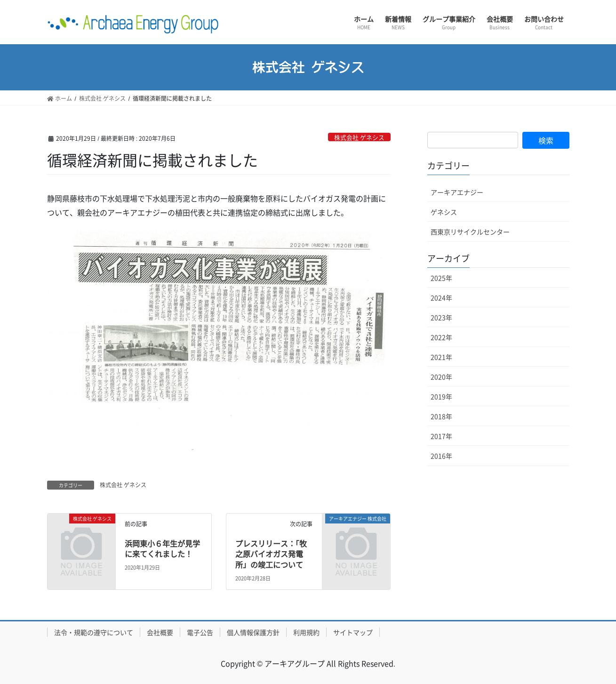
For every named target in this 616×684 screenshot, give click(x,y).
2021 (441, 357)
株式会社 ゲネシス (359, 137)
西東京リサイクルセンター (470, 232)
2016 (441, 456)
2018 (441, 416)
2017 (441, 436)
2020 (441, 377)
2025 (441, 278)
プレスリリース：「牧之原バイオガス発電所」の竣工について (271, 554)
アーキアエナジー (457, 192)
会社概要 (160, 632)
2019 (441, 396)
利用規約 (306, 632)
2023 (441, 317)
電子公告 (200, 632)
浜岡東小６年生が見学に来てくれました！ (162, 548)
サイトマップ (353, 632)
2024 (441, 298)
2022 (441, 337)
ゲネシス (444, 212)
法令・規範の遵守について (94, 632)
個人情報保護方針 (253, 632)
